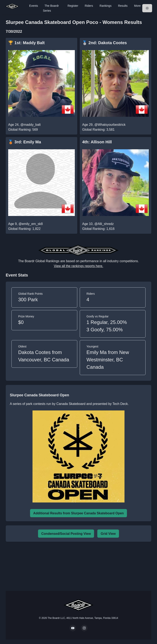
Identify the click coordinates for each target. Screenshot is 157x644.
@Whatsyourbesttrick (110, 125)
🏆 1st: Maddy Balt (26, 43)
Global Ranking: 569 (23, 130)
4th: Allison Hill (97, 142)
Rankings (105, 6)
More (137, 6)
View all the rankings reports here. (78, 266)
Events (34, 6)
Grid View (108, 534)
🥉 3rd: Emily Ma (25, 142)
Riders (89, 6)
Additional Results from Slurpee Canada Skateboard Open (79, 513)
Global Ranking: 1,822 (24, 229)
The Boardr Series (51, 8)
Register (73, 6)
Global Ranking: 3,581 (98, 130)
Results (123, 6)
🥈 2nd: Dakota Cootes (104, 43)
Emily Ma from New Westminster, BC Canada (108, 360)
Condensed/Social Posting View (66, 534)
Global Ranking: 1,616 (98, 229)
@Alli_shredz (104, 224)
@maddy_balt (31, 125)
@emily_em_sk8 (31, 224)
